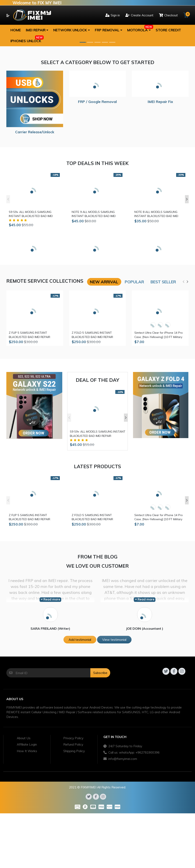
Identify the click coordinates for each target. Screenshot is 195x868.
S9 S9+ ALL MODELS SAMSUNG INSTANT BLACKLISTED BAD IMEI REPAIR (31, 214)
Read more (50, 599)
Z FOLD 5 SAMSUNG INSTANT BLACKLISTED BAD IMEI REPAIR (92, 335)
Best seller (163, 282)
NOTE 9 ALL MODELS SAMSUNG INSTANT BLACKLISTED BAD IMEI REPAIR (94, 214)
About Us (24, 738)
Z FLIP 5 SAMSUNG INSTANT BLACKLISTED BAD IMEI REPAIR (29, 335)
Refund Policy (73, 744)
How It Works (27, 751)
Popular (134, 282)
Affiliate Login (27, 744)
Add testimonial (80, 640)
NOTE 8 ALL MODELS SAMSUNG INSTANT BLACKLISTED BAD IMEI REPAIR (156, 214)
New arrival (104, 282)
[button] (37, 30)
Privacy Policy (73, 738)
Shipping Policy (74, 751)
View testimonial (114, 640)
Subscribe (100, 673)
